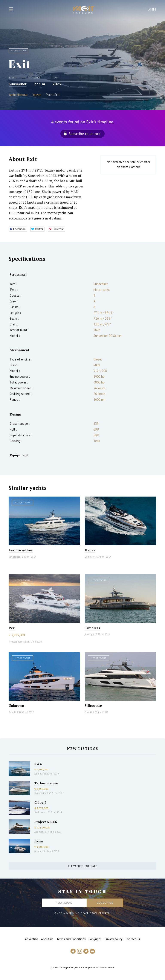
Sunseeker (18, 84)
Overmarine (41, 793)
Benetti (13, 712)
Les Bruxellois (21, 550)
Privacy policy (114, 939)
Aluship (89, 634)
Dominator (90, 557)
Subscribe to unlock (84, 134)
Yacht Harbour (84, 10)
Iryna (39, 841)
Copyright (95, 939)
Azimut (38, 774)
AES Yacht (39, 832)
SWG (38, 764)
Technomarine (46, 783)
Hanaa (90, 550)
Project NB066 (46, 822)
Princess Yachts (17, 642)
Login (152, 10)
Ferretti (89, 712)
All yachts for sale (82, 866)
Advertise (31, 939)
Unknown (16, 705)
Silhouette (93, 705)
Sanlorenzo (14, 557)
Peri (12, 628)
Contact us (133, 939)
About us (47, 939)
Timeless (92, 628)
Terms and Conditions (71, 939)
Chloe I (40, 802)
